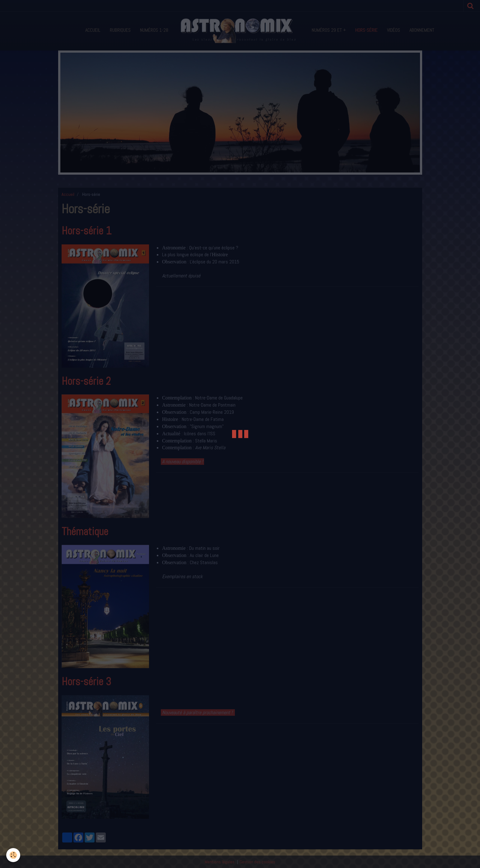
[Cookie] (13, 855)
